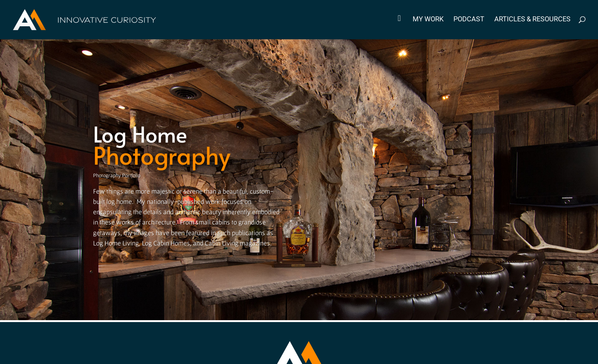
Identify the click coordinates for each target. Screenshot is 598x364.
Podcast (469, 20)
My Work (428, 20)
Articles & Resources (532, 20)
